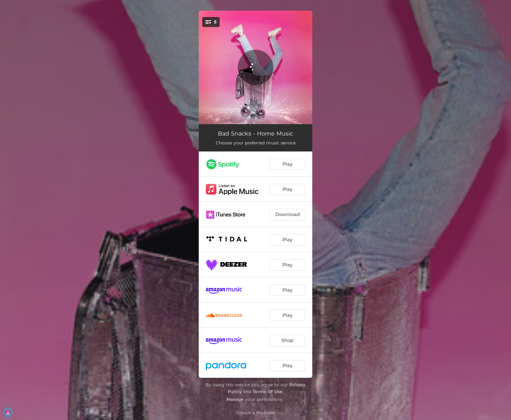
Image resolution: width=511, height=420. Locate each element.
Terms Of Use (268, 391)
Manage (235, 399)
